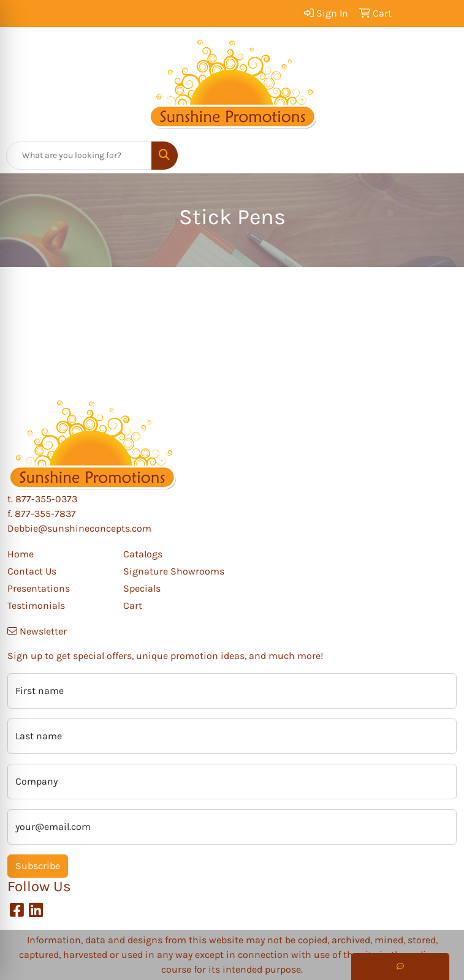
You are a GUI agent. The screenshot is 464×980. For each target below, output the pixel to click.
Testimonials (36, 605)
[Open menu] (439, 156)
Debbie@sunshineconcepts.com (79, 528)
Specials (142, 588)
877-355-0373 (46, 499)
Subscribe (38, 866)
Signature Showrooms (174, 571)
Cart (133, 605)
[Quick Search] (79, 156)
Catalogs (143, 554)
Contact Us (32, 571)
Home (21, 554)
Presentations (39, 588)
